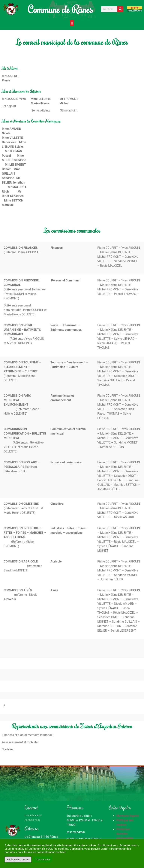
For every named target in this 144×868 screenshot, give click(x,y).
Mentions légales (128, 816)
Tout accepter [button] (43, 860)
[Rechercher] (120, 9)
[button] (72, 23)
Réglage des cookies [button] (18, 860)
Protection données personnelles (125, 834)
